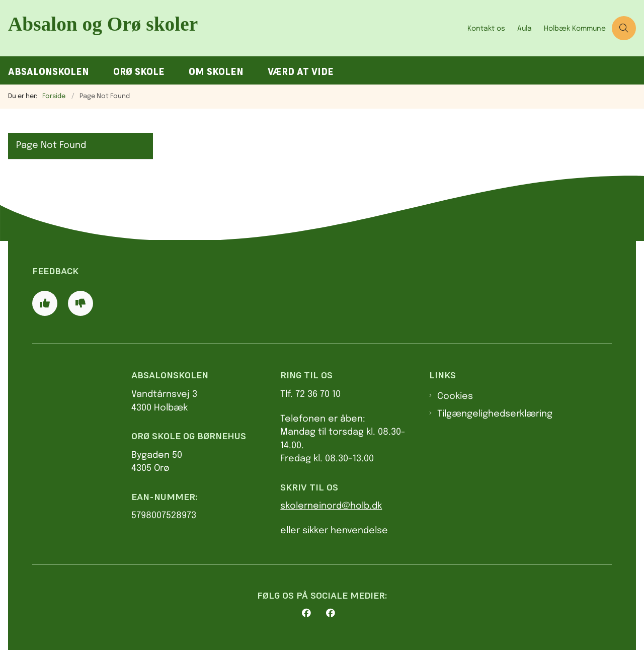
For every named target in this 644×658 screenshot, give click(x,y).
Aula (525, 29)
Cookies (455, 396)
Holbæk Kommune (575, 29)
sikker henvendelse (345, 531)
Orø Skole (139, 72)
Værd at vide (301, 72)
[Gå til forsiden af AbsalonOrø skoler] (231, 28)
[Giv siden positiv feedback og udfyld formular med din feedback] (45, 303)
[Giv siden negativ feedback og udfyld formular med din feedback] (80, 303)
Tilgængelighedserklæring (495, 414)
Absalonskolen (49, 72)
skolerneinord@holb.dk (331, 506)
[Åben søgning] (624, 28)
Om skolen (216, 72)
